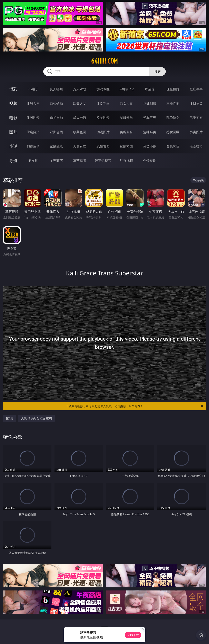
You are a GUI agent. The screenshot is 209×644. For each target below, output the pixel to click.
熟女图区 (173, 132)
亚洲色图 (56, 132)
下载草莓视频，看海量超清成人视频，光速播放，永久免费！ (135, 406)
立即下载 (133, 635)
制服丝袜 (126, 118)
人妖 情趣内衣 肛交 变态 (36, 418)
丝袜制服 (150, 103)
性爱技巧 (196, 146)
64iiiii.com (104, 61)
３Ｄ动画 (103, 103)
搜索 (158, 72)
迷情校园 (126, 146)
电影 (13, 118)
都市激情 (33, 146)
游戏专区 (103, 89)
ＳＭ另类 (196, 103)
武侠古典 (103, 146)
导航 (13, 160)
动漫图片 (103, 132)
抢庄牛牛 (196, 89)
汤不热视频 (103, 161)
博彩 (13, 89)
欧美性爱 (103, 118)
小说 (13, 146)
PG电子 (33, 89)
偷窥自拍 (33, 132)
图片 (13, 132)
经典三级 (150, 118)
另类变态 (196, 118)
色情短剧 (150, 161)
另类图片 (196, 132)
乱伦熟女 (173, 118)
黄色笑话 (173, 146)
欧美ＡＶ (80, 103)
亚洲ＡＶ (33, 103)
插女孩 (33, 161)
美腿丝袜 (126, 132)
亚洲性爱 (33, 118)
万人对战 (80, 89)
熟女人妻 (126, 103)
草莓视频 (80, 161)
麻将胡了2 (126, 89)
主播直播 (173, 103)
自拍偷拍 (56, 103)
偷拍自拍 (56, 118)
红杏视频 (126, 161)
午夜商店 (56, 161)
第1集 (10, 418)
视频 (13, 103)
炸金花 (150, 89)
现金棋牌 (173, 89)
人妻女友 (80, 146)
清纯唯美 (150, 132)
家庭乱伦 (56, 146)
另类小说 (150, 146)
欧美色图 (80, 132)
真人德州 (56, 89)
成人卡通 (80, 118)
